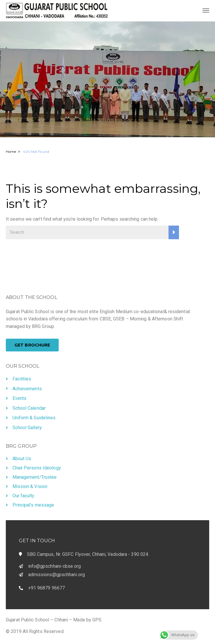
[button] (32, 345)
